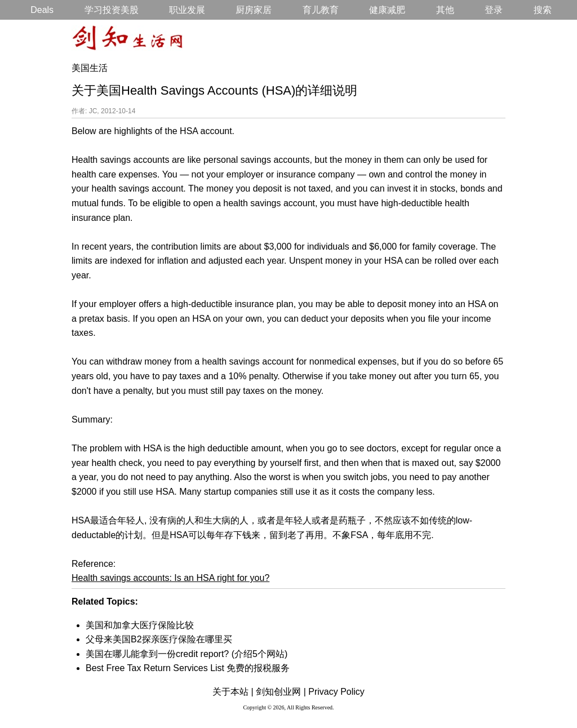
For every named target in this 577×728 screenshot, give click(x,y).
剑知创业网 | (281, 692)
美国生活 (90, 68)
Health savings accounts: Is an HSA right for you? (170, 578)
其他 (445, 10)
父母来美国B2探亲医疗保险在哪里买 (159, 639)
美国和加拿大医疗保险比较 (140, 625)
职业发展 (187, 10)
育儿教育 (321, 10)
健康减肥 (387, 10)
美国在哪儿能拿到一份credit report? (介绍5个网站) (187, 654)
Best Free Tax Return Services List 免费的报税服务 (188, 668)
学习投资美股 (112, 10)
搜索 (543, 10)
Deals (42, 10)
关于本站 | (233, 692)
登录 (494, 10)
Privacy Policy (336, 692)
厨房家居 (254, 10)
